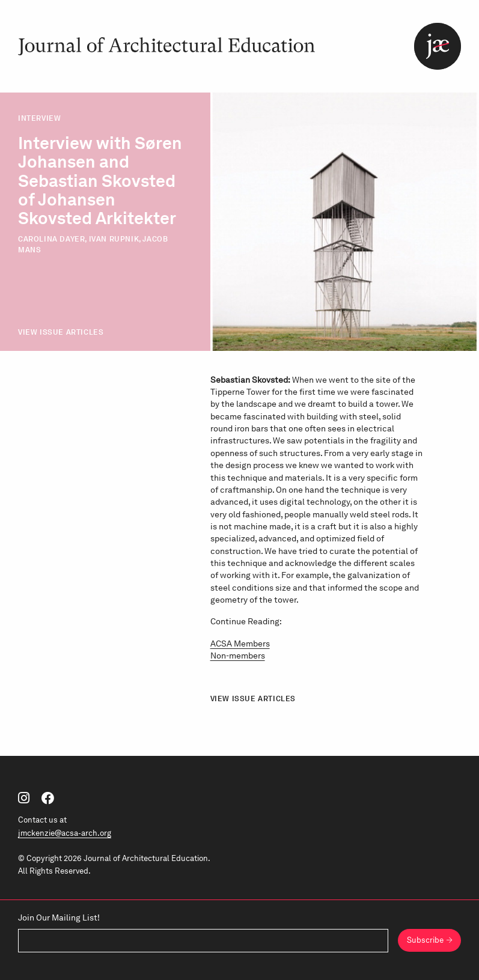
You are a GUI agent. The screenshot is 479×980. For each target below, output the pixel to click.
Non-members (238, 656)
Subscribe (425, 940)
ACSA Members (240, 644)
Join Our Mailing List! (59, 918)
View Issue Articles (61, 332)
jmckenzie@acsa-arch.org (65, 833)
